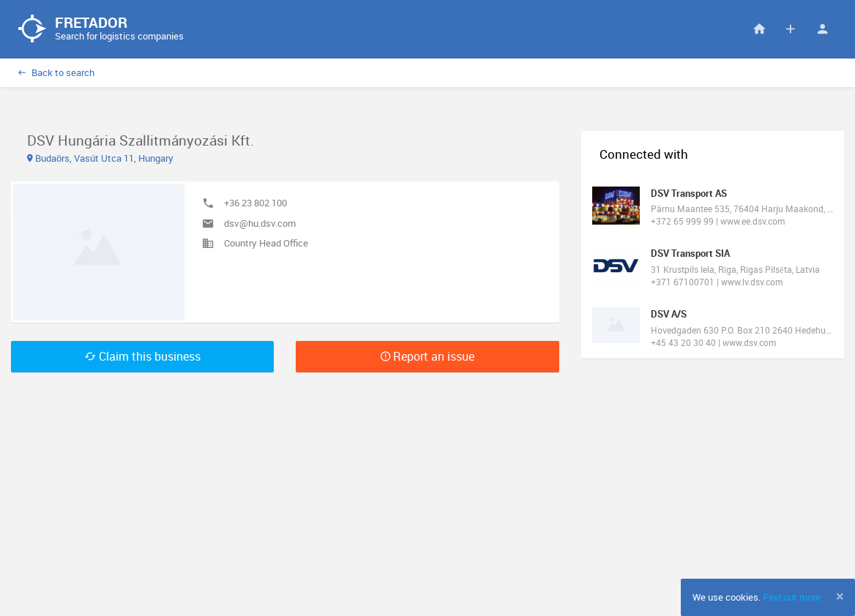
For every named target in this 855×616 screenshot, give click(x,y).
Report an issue (427, 356)
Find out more (792, 597)
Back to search (56, 72)
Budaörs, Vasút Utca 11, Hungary (100, 158)
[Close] (840, 596)
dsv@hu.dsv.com (260, 223)
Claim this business (143, 356)
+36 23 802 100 (255, 203)
